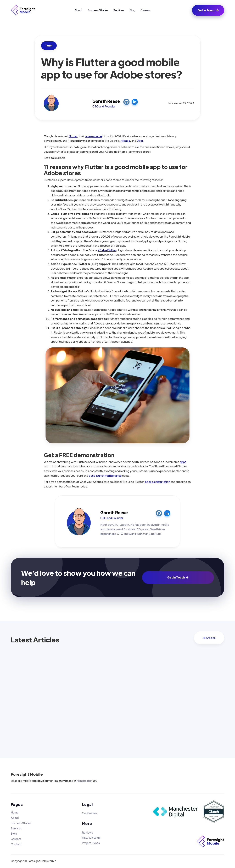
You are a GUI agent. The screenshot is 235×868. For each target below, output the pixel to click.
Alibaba (125, 141)
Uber (140, 141)
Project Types (91, 843)
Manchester (84, 781)
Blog (132, 10)
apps (183, 462)
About (79, 10)
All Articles (209, 638)
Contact (16, 844)
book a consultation (158, 482)
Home (15, 812)
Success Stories (98, 10)
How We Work (91, 838)
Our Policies (89, 813)
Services (119, 10)
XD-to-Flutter (107, 250)
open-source (93, 136)
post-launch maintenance (105, 476)
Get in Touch (208, 10)
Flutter (73, 136)
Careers (146, 10)
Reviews (87, 832)
